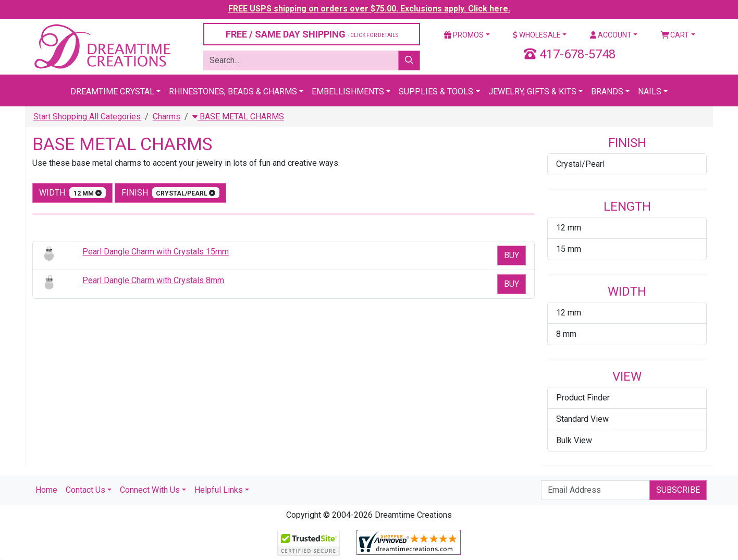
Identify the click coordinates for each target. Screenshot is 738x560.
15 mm (569, 249)
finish (171, 193)
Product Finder (583, 398)
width (72, 193)
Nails (650, 92)
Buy (512, 255)
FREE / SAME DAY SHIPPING (312, 34)
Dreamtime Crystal (112, 92)
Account (611, 35)
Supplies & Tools (436, 92)
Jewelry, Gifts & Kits (532, 92)
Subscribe (678, 490)
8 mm (566, 334)
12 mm (569, 228)
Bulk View (574, 440)
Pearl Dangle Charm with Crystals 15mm (156, 252)
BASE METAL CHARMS (238, 117)
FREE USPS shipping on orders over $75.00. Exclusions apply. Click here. (369, 9)
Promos (464, 35)
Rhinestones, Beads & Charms (233, 92)
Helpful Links (219, 490)
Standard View (582, 419)
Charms (167, 117)
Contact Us (85, 490)
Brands (607, 92)
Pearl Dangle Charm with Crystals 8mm (153, 280)
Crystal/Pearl (580, 164)
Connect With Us (150, 490)
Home (46, 490)
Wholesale (537, 35)
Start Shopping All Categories (87, 117)
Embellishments (348, 92)
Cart (675, 35)
